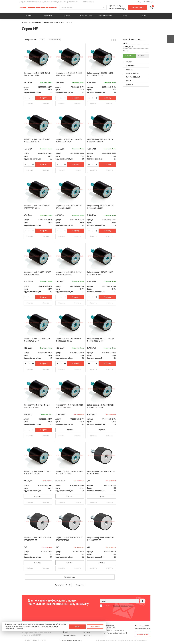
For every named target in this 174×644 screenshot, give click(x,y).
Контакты (144, 16)
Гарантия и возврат (105, 16)
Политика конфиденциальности (71, 640)
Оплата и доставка (86, 16)
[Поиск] (104, 8)
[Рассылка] (142, 601)
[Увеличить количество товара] (33, 98)
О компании (48, 16)
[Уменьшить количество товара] (25, 98)
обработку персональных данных (123, 606)
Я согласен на (118, 606)
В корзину (44, 98)
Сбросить (142, 56)
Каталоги (67, 16)
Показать (129, 56)
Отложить (46, 104)
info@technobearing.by (117, 9)
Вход (139, 2)
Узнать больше (95, 626)
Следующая (80, 585)
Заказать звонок (138, 7)
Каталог (29, 16)
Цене (42, 40)
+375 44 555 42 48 (116, 6)
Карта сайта (88, 635)
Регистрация (148, 2)
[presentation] (118, 613)
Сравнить (30, 104)
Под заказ (70, 430)
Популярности (55, 40)
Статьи (124, 16)
